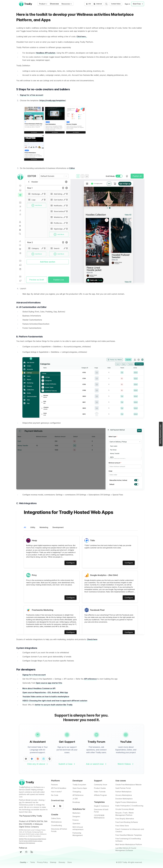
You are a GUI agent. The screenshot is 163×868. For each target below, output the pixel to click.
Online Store (56, 818)
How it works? (56, 792)
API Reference (78, 795)
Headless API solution (46, 53)
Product (43, 4)
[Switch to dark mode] (106, 4)
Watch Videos (126, 764)
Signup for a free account (32, 95)
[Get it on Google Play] (98, 4)
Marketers (76, 813)
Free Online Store (122, 826)
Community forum (101, 785)
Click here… (82, 37)
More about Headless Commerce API (39, 688)
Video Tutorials (100, 792)
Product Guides (100, 788)
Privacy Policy (42, 862)
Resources (67, 4)
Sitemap (53, 862)
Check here (92, 639)
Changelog (77, 792)
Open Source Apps (80, 788)
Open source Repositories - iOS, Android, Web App (45, 692)
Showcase (54, 4)
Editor (72, 168)
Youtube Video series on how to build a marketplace (46, 697)
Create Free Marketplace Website (128, 785)
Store (70, 862)
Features (55, 785)
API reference (90, 679)
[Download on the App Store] (88, 4)
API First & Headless (59, 788)
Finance (76, 820)
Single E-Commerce (101, 806)
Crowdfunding (56, 825)
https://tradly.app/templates (53, 100)
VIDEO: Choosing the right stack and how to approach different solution (55, 701)
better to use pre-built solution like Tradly (54, 705)
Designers (76, 816)
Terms (33, 862)
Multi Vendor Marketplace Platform (129, 844)
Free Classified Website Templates (129, 835)
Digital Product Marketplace (126, 802)
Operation (76, 823)
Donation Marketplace (124, 799)
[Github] (26, 852)
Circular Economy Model (125, 809)
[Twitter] (21, 852)
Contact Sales (116, 4)
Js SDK (75, 799)
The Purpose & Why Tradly (31, 816)
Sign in (127, 4)
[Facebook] (32, 852)
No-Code (55, 795)
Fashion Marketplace (123, 792)
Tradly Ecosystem (79, 785)
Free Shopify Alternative (125, 819)
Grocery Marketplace (124, 795)
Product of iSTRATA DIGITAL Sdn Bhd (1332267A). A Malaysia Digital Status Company (33, 824)
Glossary (62, 862)
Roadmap (76, 802)
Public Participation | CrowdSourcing (129, 806)
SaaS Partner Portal (123, 788)
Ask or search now (96, 764)
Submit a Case (67, 764)
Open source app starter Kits (49, 683)
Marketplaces (56, 822)
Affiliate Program (100, 795)
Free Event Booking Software (127, 822)
